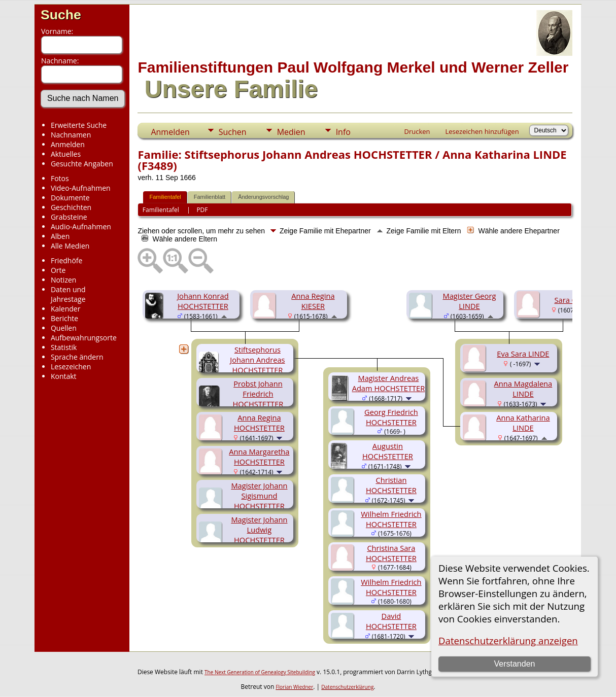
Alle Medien (70, 246)
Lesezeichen (71, 367)
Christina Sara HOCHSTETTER (391, 553)
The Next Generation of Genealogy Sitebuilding (260, 672)
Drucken (417, 131)
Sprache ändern (77, 357)
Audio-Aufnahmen (81, 226)
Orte (58, 270)
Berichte (64, 318)
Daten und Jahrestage (68, 294)
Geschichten (71, 207)
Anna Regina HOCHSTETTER (259, 423)
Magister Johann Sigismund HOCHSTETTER (259, 496)
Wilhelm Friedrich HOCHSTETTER (391, 519)
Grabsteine (69, 217)
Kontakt (64, 376)
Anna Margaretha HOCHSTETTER (259, 457)
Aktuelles (66, 154)
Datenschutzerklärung (347, 687)
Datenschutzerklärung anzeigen (508, 640)
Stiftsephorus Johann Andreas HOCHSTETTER (257, 360)
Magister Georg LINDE (469, 301)
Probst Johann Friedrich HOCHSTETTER (258, 394)
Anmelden (68, 144)
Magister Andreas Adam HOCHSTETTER (389, 383)
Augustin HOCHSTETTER (388, 451)
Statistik (64, 347)
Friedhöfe (67, 260)
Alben (60, 236)
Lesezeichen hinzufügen (482, 131)
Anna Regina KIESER (313, 301)
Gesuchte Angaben (82, 164)
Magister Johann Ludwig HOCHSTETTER (259, 530)
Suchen (233, 132)
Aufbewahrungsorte (84, 338)
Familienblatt (210, 197)
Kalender (65, 309)
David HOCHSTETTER (391, 621)
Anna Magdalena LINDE (523, 389)
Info (343, 132)
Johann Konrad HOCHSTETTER (203, 301)
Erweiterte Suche (79, 125)
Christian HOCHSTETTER (391, 485)
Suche (61, 15)
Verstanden (514, 664)
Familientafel (165, 197)
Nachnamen (71, 135)
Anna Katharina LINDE (523, 423)
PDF (202, 210)
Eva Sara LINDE (523, 354)
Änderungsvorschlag (263, 197)
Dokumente (70, 198)
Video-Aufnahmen (81, 188)
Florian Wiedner (294, 687)
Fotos (60, 178)
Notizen (64, 280)
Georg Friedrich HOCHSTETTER (391, 417)
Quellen (64, 328)
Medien (291, 132)
